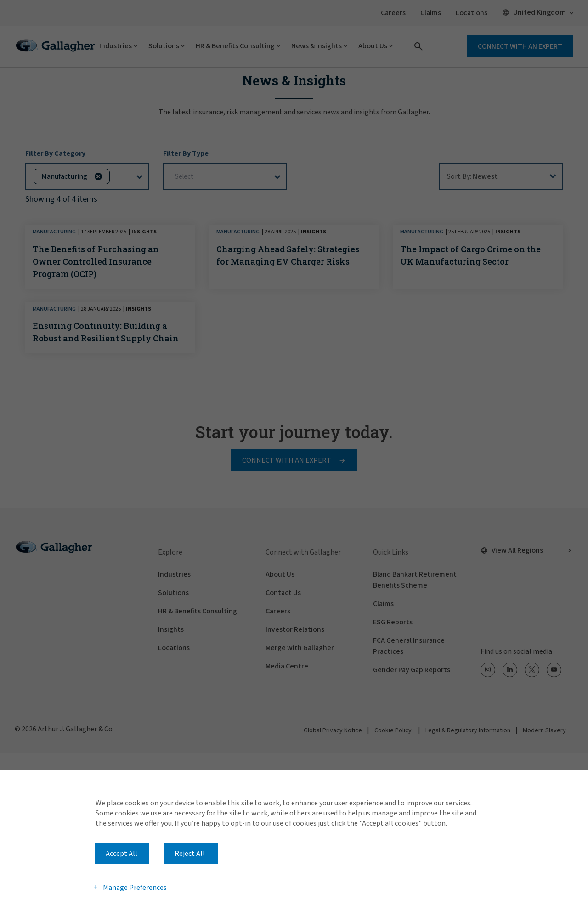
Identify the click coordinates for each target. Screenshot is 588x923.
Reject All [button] (190, 854)
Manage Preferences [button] (135, 887)
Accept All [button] (122, 854)
